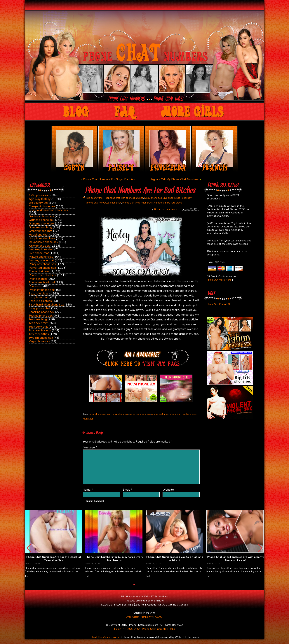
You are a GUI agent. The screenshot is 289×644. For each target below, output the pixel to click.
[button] (260, 548)
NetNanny (147, 617)
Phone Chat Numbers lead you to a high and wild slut (175, 559)
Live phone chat (39, 253)
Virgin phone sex (39, 341)
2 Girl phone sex (39, 195)
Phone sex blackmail (42, 282)
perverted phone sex (140, 414)
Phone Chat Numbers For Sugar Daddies (109, 179)
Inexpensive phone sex (43, 242)
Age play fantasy (40, 199)
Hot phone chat (39, 235)
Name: (88, 490)
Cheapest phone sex (42, 206)
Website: (168, 490)
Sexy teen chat (38, 297)
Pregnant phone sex (42, 290)
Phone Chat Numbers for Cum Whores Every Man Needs (114, 559)
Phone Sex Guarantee (155, 629)
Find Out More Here (220, 280)
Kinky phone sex (39, 246)
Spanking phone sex (42, 312)
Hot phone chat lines (42, 238)
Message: (90, 448)
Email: (128, 490)
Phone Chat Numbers (42, 275)
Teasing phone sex (41, 316)
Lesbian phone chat (41, 249)
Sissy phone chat (40, 308)
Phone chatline (38, 279)
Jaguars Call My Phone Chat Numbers (175, 179)
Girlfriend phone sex (41, 220)
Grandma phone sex (41, 224)
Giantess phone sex (41, 216)
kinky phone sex (97, 414)
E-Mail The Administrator (104, 637)
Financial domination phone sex (48, 210)
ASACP (159, 617)
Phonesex (35, 286)
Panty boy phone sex (42, 264)
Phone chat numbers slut (167, 209)
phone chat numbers (180, 414)
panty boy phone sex (117, 414)
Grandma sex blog (40, 227)
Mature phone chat (41, 257)
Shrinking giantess (40, 301)
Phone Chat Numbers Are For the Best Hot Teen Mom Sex (54, 559)
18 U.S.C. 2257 (132, 629)
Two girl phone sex (41, 338)
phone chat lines (160, 414)
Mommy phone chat (41, 260)
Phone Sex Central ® (218, 304)
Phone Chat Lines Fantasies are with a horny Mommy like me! (235, 559)
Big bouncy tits (38, 203)
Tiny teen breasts (40, 330)
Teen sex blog (38, 319)
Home (118, 629)
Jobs (172, 629)
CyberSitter (132, 617)
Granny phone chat (41, 231)
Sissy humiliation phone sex (46, 305)
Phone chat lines (39, 271)
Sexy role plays (39, 294)
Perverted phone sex (42, 268)
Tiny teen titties (39, 334)
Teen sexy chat (38, 327)
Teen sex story (38, 323)
